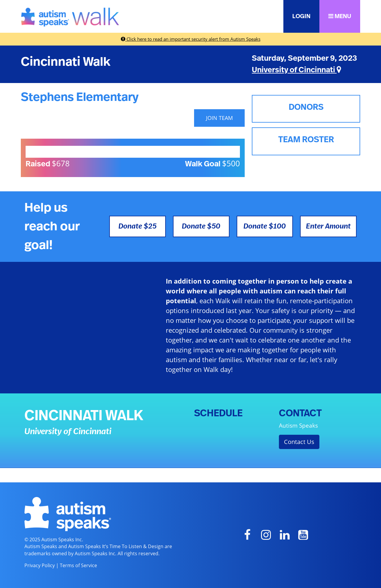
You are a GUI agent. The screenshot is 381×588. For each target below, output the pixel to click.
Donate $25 (138, 226)
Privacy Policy (40, 565)
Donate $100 (265, 226)
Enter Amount (328, 226)
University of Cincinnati (296, 70)
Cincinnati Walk (66, 62)
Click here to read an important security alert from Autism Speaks (191, 39)
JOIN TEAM (219, 118)
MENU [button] (340, 16)
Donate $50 (201, 226)
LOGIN (301, 16)
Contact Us (299, 442)
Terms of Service (78, 565)
